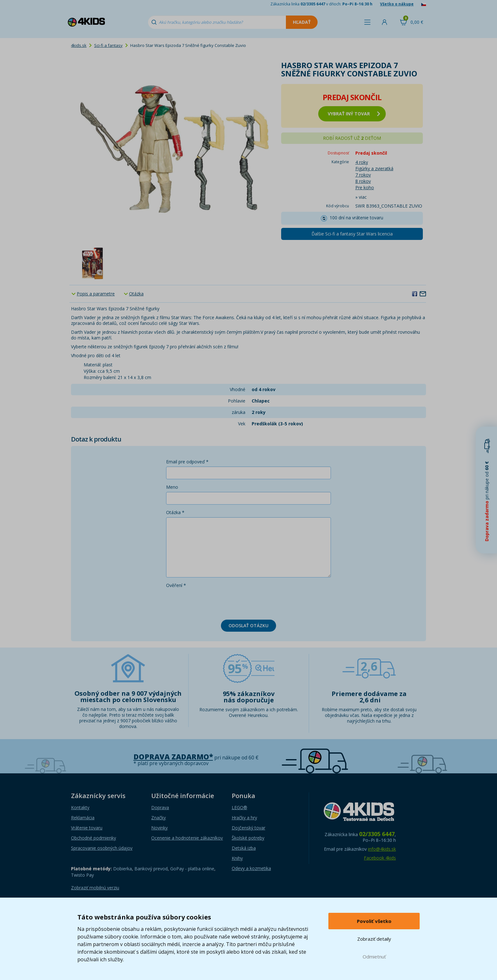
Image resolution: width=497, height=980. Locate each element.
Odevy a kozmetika (251, 868)
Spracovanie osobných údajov (102, 848)
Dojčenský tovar (248, 828)
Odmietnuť (374, 957)
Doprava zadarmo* (173, 757)
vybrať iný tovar (354, 114)
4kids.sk (79, 45)
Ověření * (176, 585)
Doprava (160, 807)
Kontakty (80, 807)
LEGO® (239, 807)
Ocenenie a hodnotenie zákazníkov (187, 838)
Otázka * (175, 512)
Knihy (237, 858)
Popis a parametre (96, 294)
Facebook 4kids (380, 858)
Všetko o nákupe (397, 4)
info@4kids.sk (382, 849)
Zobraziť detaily (374, 939)
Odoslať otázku (248, 625)
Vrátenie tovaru (87, 828)
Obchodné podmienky (94, 838)
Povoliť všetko (374, 921)
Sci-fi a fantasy (108, 45)
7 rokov (363, 175)
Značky (158, 818)
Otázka (136, 294)
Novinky (159, 828)
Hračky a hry (244, 818)
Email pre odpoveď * (187, 462)
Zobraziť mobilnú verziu (95, 888)
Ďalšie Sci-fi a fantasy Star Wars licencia (352, 234)
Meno (172, 487)
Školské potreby (248, 838)
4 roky (362, 162)
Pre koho (365, 187)
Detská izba (244, 848)
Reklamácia (83, 818)
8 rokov (363, 181)
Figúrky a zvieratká (374, 168)
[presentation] (214, 603)
